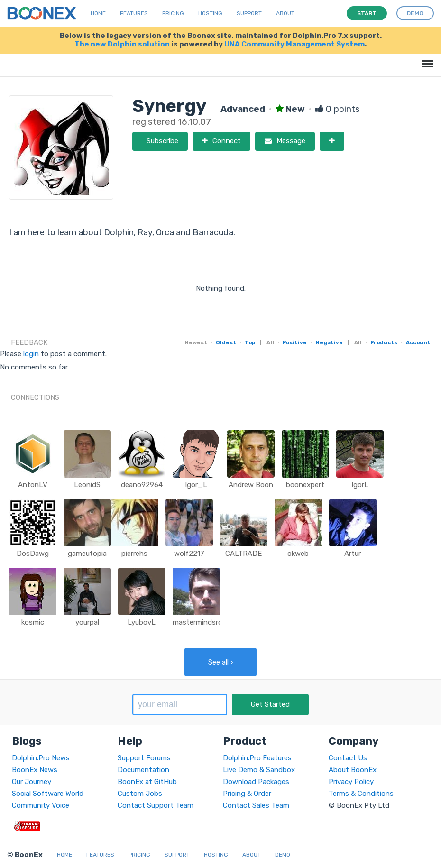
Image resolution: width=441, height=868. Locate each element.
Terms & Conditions (361, 794)
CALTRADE (243, 554)
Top (250, 342)
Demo (283, 855)
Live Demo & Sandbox (259, 770)
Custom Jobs (140, 794)
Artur (353, 554)
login (31, 354)
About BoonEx (353, 770)
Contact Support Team (156, 805)
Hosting (210, 13)
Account (418, 342)
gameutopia (87, 554)
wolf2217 (189, 554)
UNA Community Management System (294, 44)
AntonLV (33, 485)
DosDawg (33, 554)
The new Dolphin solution (122, 44)
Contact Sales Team (256, 805)
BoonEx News (35, 770)
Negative (329, 342)
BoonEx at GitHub (147, 782)
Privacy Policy (351, 782)
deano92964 (142, 485)
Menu (426, 59)
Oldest (226, 342)
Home (98, 13)
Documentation (143, 770)
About (285, 13)
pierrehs (134, 554)
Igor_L (196, 485)
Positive (295, 342)
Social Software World (48, 794)
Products (384, 342)
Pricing (173, 13)
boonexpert (305, 485)
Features (134, 13)
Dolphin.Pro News (41, 758)
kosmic (33, 622)
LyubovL (142, 622)
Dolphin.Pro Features (257, 758)
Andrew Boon (251, 485)
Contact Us (348, 758)
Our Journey (32, 782)
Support (249, 13)
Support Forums (144, 758)
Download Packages (256, 782)
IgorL (360, 485)
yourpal (87, 622)
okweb (298, 554)
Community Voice (41, 805)
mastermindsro (198, 622)
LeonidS (87, 485)
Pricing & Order (247, 794)
